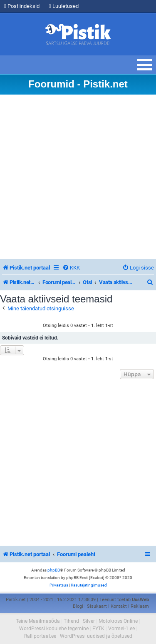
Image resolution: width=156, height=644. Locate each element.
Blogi (78, 606)
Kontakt (119, 606)
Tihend (71, 621)
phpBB (54, 570)
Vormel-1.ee (121, 629)
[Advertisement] (78, 177)
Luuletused (64, 6)
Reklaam (140, 606)
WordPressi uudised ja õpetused (96, 636)
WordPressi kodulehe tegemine (54, 629)
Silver (89, 621)
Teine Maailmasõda (38, 621)
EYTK (98, 629)
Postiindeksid (22, 6)
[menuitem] (71, 268)
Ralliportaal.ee (40, 636)
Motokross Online (118, 621)
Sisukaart (97, 606)
